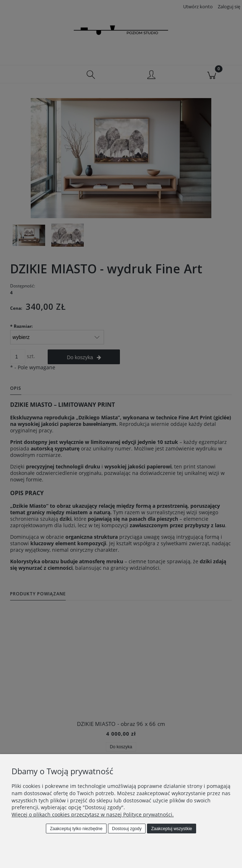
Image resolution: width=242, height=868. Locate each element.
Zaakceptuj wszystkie (171, 829)
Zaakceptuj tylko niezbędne (76, 829)
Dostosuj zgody (127, 829)
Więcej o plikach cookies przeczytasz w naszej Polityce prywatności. (93, 814)
